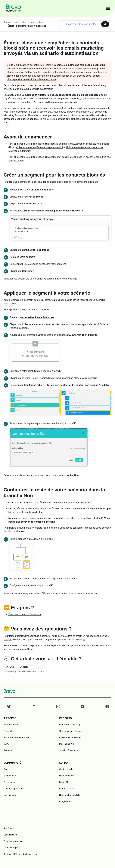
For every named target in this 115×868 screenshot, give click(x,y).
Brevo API (64, 782)
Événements (10, 776)
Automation (21, 22)
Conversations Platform (71, 731)
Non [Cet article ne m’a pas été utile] (25, 667)
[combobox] (85, 24)
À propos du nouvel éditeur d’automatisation (46, 76)
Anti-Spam (9, 828)
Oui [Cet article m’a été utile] (12, 667)
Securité (8, 750)
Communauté (10, 795)
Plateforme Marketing (70, 725)
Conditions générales (14, 841)
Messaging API (67, 744)
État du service (67, 788)
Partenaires (9, 782)
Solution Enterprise (69, 750)
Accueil (7, 22)
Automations (38, 22)
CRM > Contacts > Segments (37, 190)
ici (84, 640)
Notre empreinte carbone (16, 737)
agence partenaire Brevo (21, 649)
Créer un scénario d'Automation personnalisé (40, 147)
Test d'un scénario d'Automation (25, 615)
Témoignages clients (14, 788)
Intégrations (65, 801)
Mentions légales (12, 848)
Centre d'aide (66, 769)
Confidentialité (10, 835)
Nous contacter (67, 776)
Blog (6, 769)
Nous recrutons (11, 725)
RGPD (6, 744)
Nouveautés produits (70, 795)
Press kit (8, 731)
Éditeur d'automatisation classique (27, 26)
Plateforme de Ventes (70, 737)
